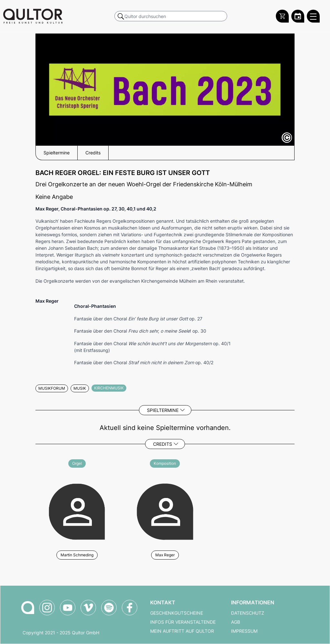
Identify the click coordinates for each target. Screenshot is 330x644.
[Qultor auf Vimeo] (88, 608)
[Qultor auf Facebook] (130, 608)
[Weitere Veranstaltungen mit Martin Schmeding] (77, 511)
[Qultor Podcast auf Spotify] (109, 608)
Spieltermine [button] (57, 153)
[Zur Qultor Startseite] (33, 16)
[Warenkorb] (282, 16)
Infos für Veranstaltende (183, 622)
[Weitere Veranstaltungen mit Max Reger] (165, 511)
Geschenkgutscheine (177, 613)
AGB (236, 622)
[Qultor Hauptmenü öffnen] (313, 16)
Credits (163, 444)
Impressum (244, 631)
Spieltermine (163, 410)
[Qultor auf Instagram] (47, 608)
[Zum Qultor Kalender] (298, 16)
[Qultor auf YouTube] (68, 608)
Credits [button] (93, 153)
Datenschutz (248, 613)
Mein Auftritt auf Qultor (182, 631)
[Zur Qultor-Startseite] (28, 608)
